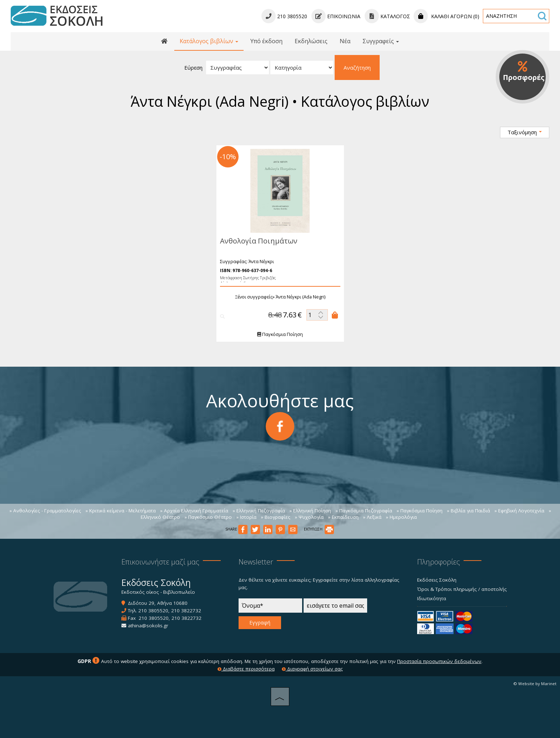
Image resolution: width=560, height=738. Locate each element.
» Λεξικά (372, 517)
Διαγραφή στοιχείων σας (312, 669)
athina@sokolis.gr (148, 626)
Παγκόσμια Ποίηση (280, 334)
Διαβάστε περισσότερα (246, 669)
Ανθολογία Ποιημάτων (258, 241)
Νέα (345, 41)
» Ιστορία (246, 517)
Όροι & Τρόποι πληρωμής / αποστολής (462, 589)
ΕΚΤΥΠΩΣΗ (319, 529)
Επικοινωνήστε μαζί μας (160, 562)
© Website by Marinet (535, 684)
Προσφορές (524, 71)
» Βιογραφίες (276, 517)
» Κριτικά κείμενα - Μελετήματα (121, 511)
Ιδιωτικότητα (432, 598)
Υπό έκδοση (266, 41)
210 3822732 (186, 611)
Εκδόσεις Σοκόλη (437, 580)
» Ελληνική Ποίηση (310, 511)
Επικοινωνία (336, 16)
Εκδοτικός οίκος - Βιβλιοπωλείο (158, 592)
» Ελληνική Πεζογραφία (259, 511)
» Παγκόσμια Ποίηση (419, 511)
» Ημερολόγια (401, 517)
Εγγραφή (260, 622)
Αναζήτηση (357, 67)
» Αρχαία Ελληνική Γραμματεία (194, 511)
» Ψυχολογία (309, 517)
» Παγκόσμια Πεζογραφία (364, 511)
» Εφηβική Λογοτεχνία (519, 511)
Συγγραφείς (381, 41)
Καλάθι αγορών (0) (446, 16)
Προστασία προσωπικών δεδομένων (439, 661)
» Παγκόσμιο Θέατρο (208, 517)
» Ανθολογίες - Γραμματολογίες (45, 511)
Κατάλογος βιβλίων (209, 41)
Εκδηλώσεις (311, 41)
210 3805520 (153, 611)
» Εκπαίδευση (343, 517)
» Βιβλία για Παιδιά (468, 511)
